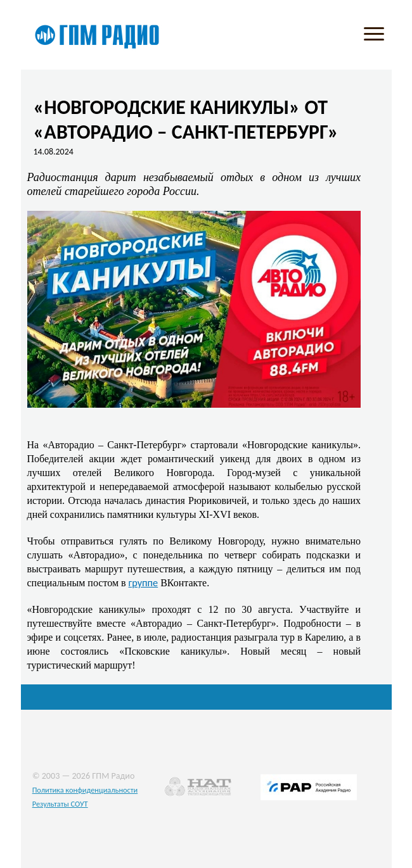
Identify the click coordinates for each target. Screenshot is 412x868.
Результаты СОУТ (60, 804)
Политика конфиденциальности (85, 790)
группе (144, 582)
